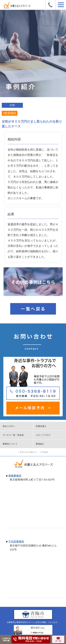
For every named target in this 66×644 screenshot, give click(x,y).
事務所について (10, 444)
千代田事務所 (16, 541)
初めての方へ (9, 426)
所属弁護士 (41, 426)
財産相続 (10, 113)
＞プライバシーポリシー (27, 452)
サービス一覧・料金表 (13, 435)
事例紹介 (40, 444)
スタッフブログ (43, 435)
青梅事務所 (15, 476)
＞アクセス (44, 452)
